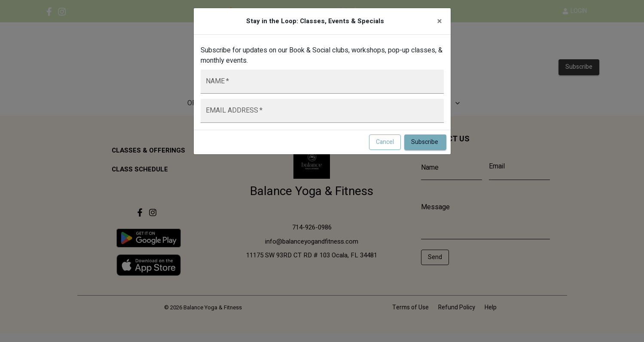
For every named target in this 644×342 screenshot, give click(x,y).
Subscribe (425, 142)
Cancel (385, 142)
